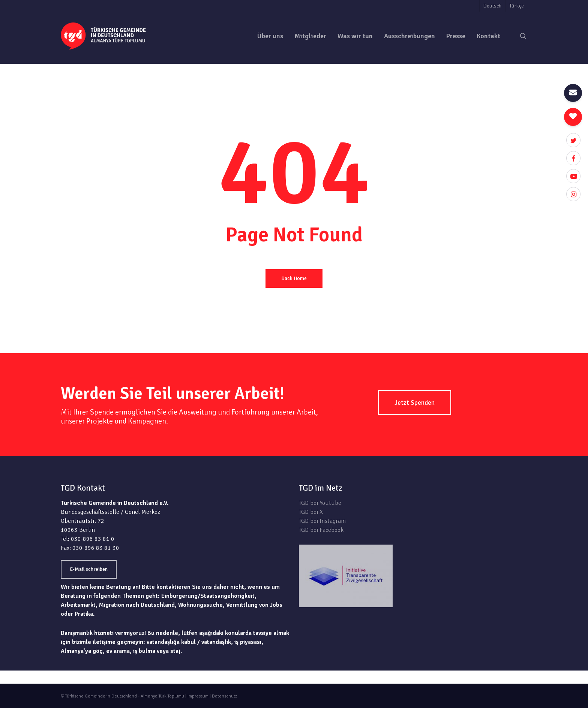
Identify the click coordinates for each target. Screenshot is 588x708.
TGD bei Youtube (320, 503)
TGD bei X (311, 512)
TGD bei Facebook (321, 530)
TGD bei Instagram (322, 521)
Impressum (198, 696)
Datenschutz (224, 696)
